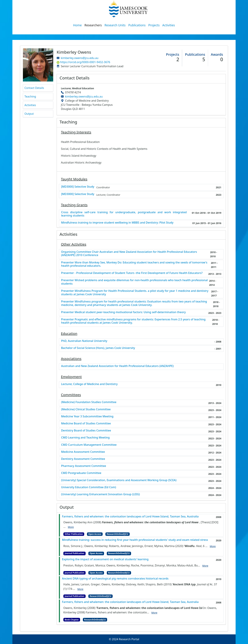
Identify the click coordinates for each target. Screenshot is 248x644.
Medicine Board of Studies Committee (86, 423)
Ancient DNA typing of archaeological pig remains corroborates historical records (115, 579)
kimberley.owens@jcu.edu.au (80, 58)
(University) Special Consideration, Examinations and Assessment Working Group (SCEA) (119, 480)
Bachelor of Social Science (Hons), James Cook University (98, 348)
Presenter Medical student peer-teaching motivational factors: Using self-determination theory (123, 312)
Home (77, 25)
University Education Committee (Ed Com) (89, 487)
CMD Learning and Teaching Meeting (85, 438)
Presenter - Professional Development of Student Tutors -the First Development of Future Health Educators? (132, 273)
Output (29, 114)
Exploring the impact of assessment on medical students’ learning (105, 559)
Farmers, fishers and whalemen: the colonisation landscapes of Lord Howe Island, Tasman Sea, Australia (130, 516)
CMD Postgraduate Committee (81, 473)
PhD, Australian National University (84, 341)
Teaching (30, 96)
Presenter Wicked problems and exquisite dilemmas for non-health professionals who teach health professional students (134, 282)
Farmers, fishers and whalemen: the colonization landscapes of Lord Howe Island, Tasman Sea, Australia (130, 602)
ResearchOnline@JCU (117, 534)
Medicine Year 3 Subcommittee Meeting (87, 416)
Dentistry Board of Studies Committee (86, 431)
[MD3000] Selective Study (78, 187)
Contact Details (34, 88)
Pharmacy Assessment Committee (84, 466)
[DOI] (215, 522)
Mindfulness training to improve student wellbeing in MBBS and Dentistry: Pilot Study (117, 223)
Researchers (93, 25)
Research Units (115, 25)
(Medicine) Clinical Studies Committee (86, 409)
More (71, 527)
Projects (154, 25)
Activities (169, 25)
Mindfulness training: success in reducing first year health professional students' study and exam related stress (135, 540)
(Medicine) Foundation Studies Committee (89, 402)
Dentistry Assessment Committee (83, 459)
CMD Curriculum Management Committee (89, 445)
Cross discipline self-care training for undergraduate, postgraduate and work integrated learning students (124, 214)
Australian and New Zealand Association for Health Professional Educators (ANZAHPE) (117, 366)
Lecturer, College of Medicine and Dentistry (89, 384)
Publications (137, 25)
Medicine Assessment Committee (83, 452)
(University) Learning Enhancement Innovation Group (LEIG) (100, 494)
